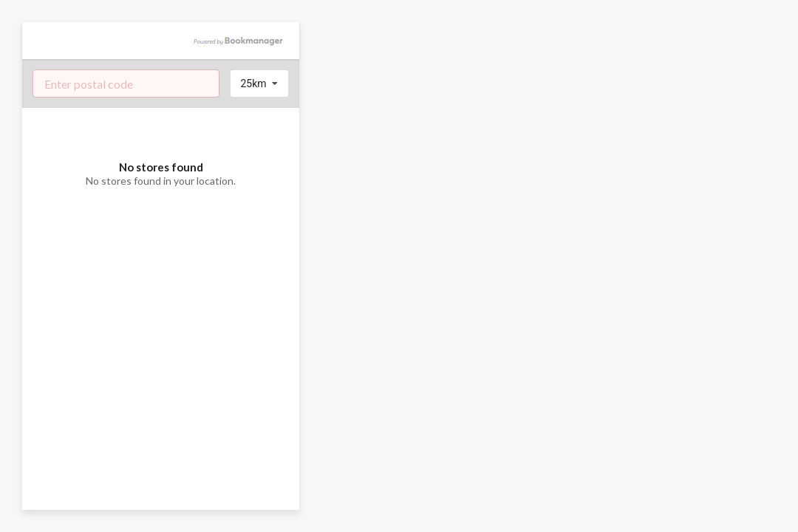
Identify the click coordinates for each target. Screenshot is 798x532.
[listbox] (260, 83)
